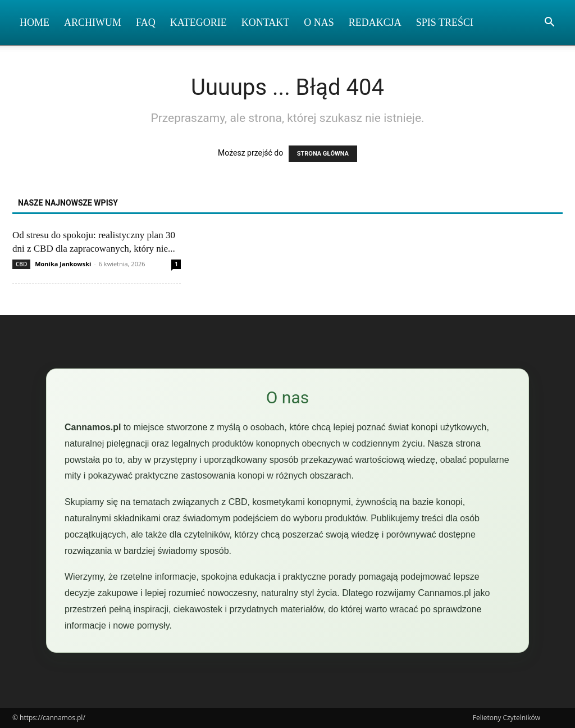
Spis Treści (445, 22)
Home (35, 22)
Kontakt (266, 22)
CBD (21, 264)
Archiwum (93, 22)
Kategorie (198, 22)
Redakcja (375, 22)
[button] (549, 23)
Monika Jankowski (63, 264)
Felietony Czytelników (506, 718)
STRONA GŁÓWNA (323, 154)
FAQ (146, 22)
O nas (319, 22)
